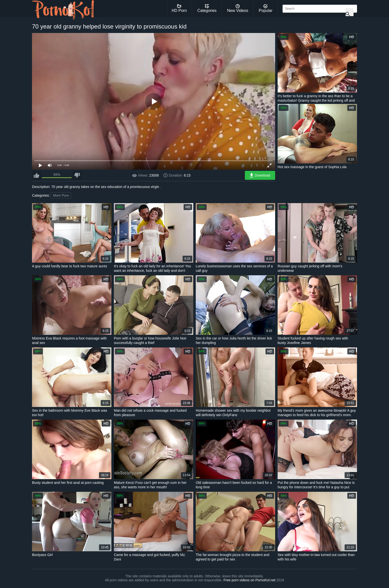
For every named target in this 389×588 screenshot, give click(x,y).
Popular (266, 8)
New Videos (238, 8)
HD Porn (179, 8)
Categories (207, 8)
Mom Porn (61, 195)
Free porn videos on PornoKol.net (249, 580)
